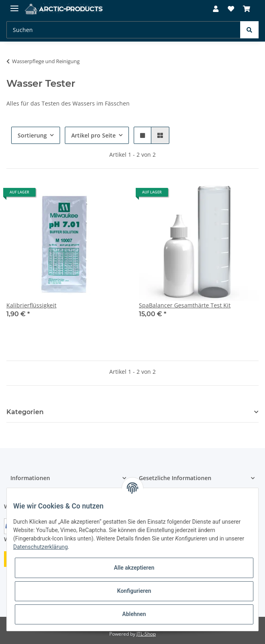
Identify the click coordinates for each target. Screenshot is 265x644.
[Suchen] (123, 30)
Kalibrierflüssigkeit (31, 305)
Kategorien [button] (25, 412)
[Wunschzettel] (231, 9)
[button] (216, 9)
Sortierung (32, 135)
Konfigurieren (134, 591)
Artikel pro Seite (93, 135)
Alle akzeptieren (134, 568)
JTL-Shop (146, 634)
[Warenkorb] (247, 9)
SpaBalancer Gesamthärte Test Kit (185, 305)
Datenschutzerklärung (40, 547)
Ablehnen (134, 614)
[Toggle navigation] (14, 5)
